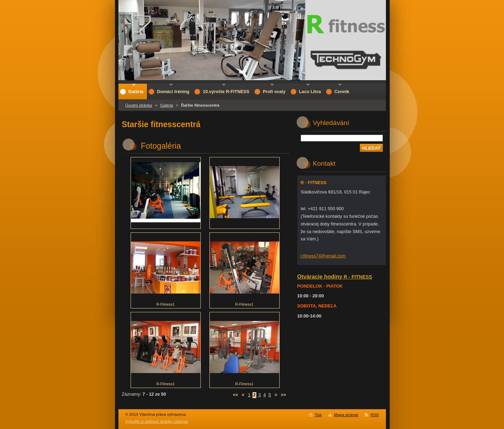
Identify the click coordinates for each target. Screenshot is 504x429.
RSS (375, 415)
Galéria (167, 105)
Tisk (318, 415)
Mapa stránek (346, 415)
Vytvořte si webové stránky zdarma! (157, 421)
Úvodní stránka (139, 105)
